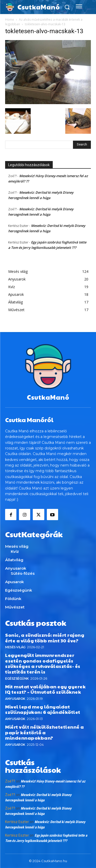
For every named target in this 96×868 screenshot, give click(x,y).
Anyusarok (15, 699)
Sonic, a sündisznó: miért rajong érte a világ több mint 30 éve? (45, 638)
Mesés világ (15, 647)
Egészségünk (17, 678)
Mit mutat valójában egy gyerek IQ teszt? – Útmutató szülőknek (45, 689)
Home (10, 20)
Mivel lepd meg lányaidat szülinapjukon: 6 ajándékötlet (43, 709)
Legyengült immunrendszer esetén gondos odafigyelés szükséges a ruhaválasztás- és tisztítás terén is (43, 663)
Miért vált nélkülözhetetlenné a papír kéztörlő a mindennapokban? (45, 732)
